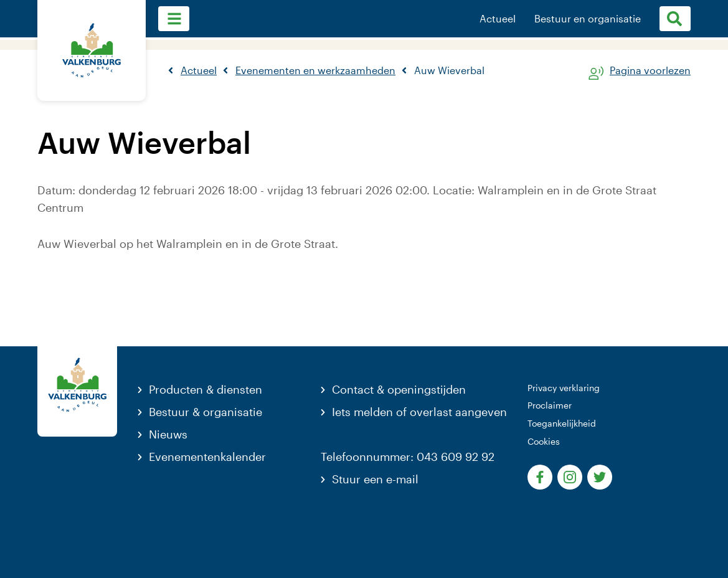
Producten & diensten (206, 389)
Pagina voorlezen (650, 71)
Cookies (544, 441)
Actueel (498, 19)
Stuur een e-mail (375, 479)
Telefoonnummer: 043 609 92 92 (408, 457)
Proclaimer (550, 405)
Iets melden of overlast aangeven (419, 412)
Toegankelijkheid (562, 423)
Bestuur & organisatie (206, 412)
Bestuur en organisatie (588, 19)
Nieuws (168, 434)
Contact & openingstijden (399, 389)
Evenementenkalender (207, 457)
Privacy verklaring (564, 388)
